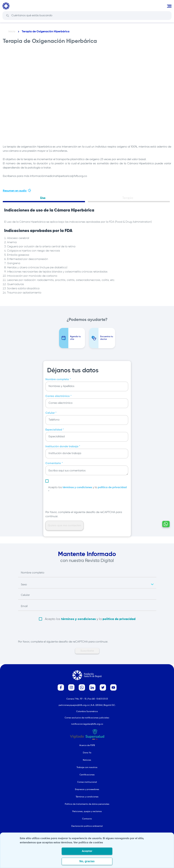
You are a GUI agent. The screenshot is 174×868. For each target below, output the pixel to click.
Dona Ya (87, 753)
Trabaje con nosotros (87, 767)
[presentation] (72, 503)
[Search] (90, 16)
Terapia (128, 198)
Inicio (12, 32)
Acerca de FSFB (87, 745)
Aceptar (87, 851)
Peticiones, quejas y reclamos (87, 812)
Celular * (51, 413)
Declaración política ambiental (87, 826)
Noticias (87, 760)
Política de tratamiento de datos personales (87, 804)
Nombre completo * (58, 379)
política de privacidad (112, 487)
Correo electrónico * (58, 396)
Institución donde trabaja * (63, 447)
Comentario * (54, 463)
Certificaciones (87, 775)
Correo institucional (87, 782)
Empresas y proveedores (87, 790)
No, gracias (87, 861)
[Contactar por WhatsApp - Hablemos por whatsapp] (166, 524)
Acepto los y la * (87, 490)
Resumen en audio (17, 191)
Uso (43, 198)
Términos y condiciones (87, 797)
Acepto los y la (90, 619)
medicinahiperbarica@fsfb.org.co (66, 176)
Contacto (87, 819)
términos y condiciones (77, 487)
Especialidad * (55, 430)
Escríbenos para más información (24, 176)
